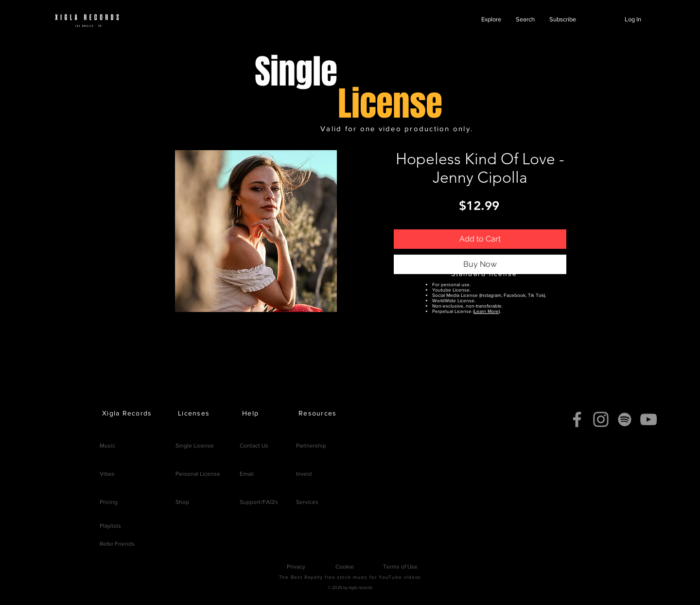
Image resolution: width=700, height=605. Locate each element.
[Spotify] (625, 419)
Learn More (486, 311)
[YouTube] (648, 419)
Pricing (109, 502)
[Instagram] (601, 419)
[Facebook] (577, 419)
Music (107, 446)
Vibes (107, 474)
